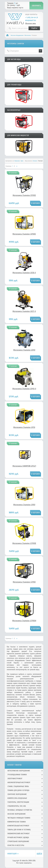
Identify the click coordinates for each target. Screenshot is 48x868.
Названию (17, 161)
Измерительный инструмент (18, 826)
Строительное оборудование (18, 841)
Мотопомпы (28, 35)
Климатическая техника (17, 822)
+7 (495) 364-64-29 (31, 18)
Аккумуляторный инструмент (19, 782)
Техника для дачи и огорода (18, 790)
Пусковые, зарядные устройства (20, 810)
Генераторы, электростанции (18, 802)
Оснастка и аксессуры (16, 845)
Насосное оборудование (17, 35)
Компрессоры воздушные (17, 798)
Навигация (12, 854)
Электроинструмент (15, 779)
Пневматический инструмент (18, 834)
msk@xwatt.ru (31, 20)
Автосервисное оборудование (19, 771)
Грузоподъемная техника (17, 775)
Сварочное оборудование (17, 794)
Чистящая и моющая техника (19, 818)
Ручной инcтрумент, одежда (18, 838)
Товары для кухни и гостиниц (19, 830)
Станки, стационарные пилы (18, 786)
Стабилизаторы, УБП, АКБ (17, 806)
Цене (22, 161)
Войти (39, 854)
